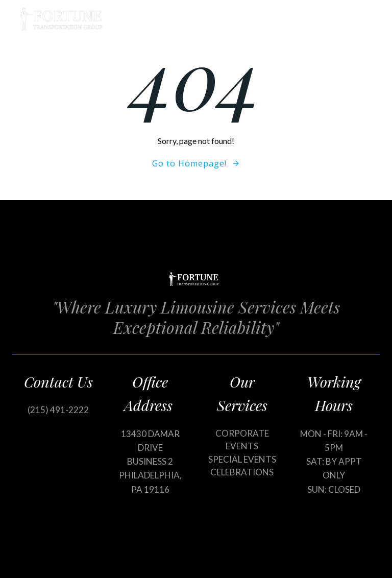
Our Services (302, 19)
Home (240, 19)
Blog (361, 19)
